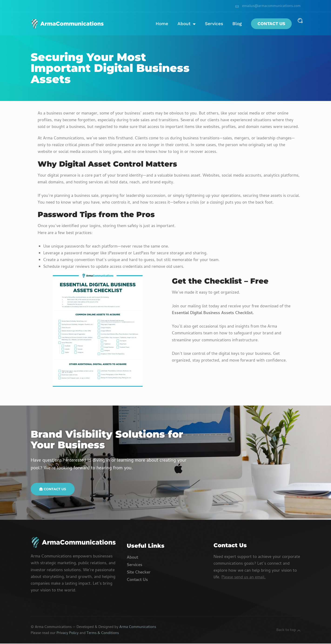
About (187, 24)
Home (162, 24)
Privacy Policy (68, 634)
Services (214, 24)
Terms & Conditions (103, 634)
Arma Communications (138, 628)
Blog (237, 24)
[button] (300, 21)
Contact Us (271, 24)
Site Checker (139, 573)
